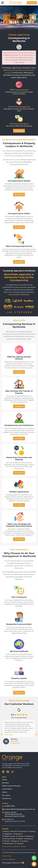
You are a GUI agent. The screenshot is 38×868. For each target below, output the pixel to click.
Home (5, 780)
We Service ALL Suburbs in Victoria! (14, 846)
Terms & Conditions (9, 859)
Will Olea (14, 739)
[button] (2, 734)
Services (5, 783)
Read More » (9, 735)
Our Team (6, 795)
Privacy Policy (7, 856)
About (5, 792)
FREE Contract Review (11, 786)
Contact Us (7, 798)
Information (7, 789)
